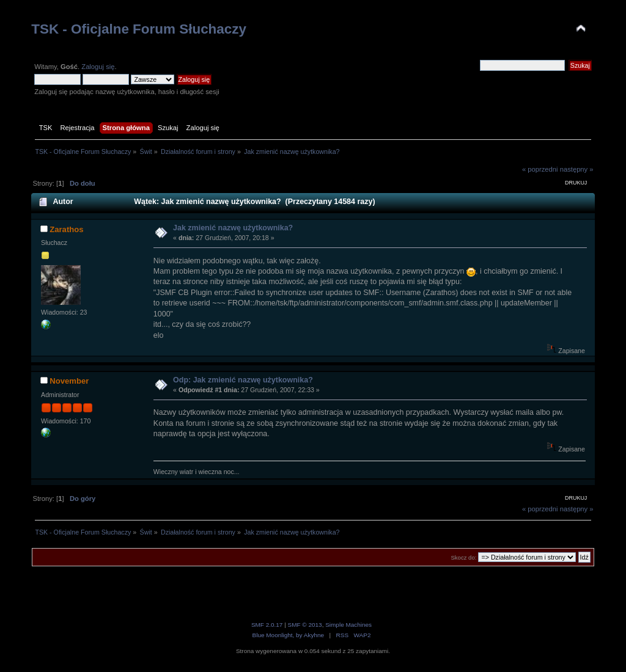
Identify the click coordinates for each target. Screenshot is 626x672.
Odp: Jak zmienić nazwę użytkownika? (243, 380)
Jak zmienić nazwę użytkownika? (233, 228)
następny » (577, 169)
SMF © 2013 (305, 625)
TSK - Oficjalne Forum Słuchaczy (139, 29)
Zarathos (66, 229)
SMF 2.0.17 (267, 625)
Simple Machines (348, 625)
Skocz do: (463, 557)
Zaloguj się (98, 67)
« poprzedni (540, 169)
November (69, 381)
